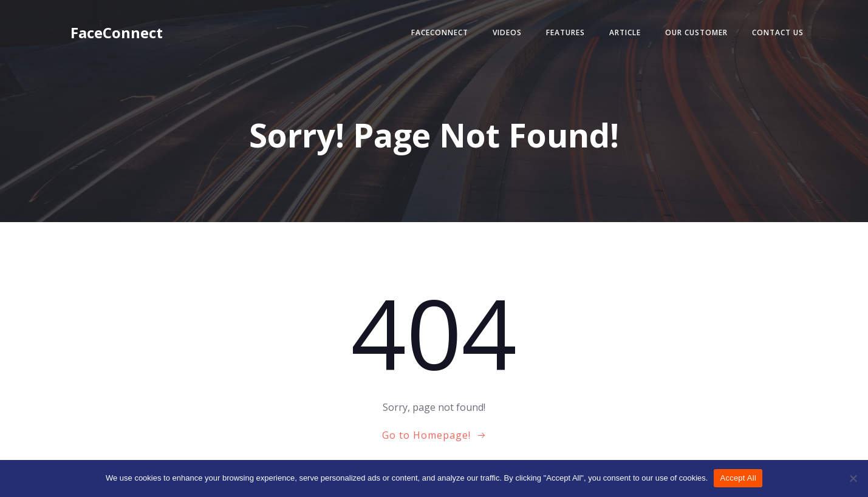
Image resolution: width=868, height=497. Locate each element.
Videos (507, 32)
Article (625, 32)
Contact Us (778, 32)
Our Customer (696, 32)
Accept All (738, 478)
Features (566, 32)
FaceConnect (440, 32)
